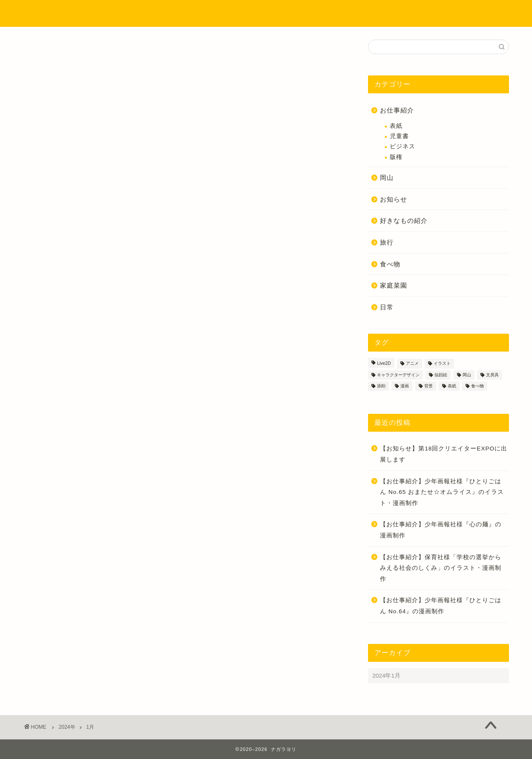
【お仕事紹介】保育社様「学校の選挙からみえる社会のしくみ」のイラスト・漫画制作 (441, 568)
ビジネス (403, 146)
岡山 (387, 177)
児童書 (399, 136)
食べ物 (390, 264)
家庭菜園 (394, 285)
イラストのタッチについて (325, 13)
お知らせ (394, 199)
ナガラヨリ (49, 13)
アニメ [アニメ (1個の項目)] (412, 364)
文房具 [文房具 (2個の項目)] (492, 375)
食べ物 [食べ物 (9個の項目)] (477, 386)
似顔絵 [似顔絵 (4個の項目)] (441, 375)
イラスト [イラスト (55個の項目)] (442, 364)
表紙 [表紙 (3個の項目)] (452, 386)
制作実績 (259, 13)
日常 (387, 307)
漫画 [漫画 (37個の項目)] (405, 386)
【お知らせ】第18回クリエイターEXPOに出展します (444, 454)
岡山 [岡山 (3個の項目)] (467, 375)
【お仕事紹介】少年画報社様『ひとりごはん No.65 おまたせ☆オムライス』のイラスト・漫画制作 (442, 492)
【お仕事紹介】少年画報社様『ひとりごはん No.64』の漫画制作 (441, 606)
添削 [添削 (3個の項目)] (381, 386)
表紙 (396, 126)
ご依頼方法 (393, 13)
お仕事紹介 (397, 110)
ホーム (164, 13)
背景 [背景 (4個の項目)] (428, 386)
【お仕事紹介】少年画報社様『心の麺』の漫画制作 (441, 530)
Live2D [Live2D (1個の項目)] (384, 364)
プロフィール (210, 13)
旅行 (387, 242)
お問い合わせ (445, 13)
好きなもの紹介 (404, 221)
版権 (396, 157)
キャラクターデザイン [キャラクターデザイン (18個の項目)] (398, 375)
